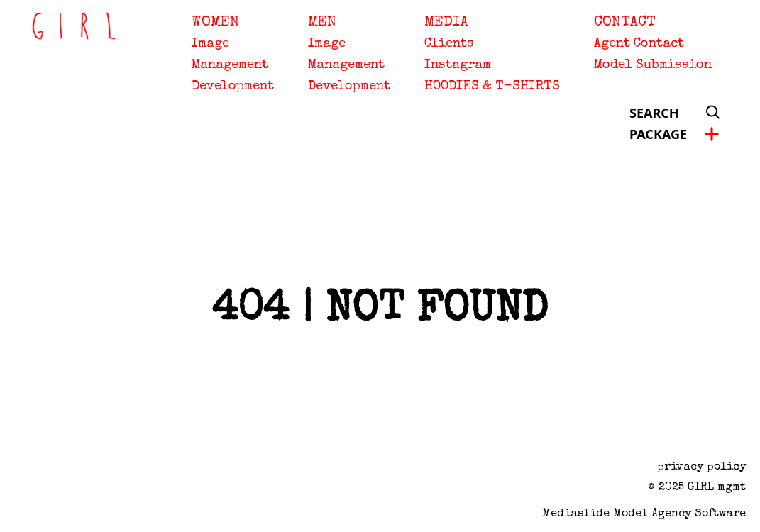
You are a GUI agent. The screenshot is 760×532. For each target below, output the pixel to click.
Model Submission (653, 65)
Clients (449, 44)
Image (210, 44)
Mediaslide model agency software (644, 514)
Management (230, 65)
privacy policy (701, 467)
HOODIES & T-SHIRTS (492, 87)
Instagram (458, 65)
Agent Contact (639, 44)
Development (233, 87)
